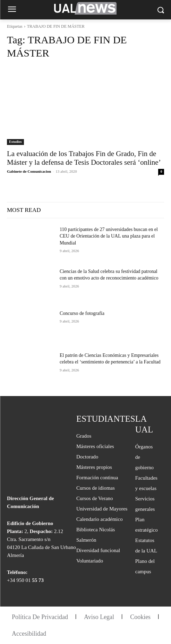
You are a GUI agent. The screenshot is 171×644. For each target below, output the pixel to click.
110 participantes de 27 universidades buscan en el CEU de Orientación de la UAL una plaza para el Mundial (109, 236)
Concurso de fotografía (82, 313)
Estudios (15, 142)
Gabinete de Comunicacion (29, 171)
